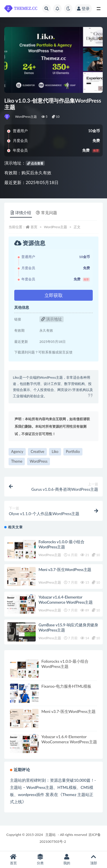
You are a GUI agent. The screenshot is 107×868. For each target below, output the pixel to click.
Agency (17, 451)
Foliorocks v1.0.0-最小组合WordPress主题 (61, 544)
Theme (17, 461)
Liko (55, 451)
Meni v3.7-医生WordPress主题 (65, 569)
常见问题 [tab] (47, 213)
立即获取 (54, 295)
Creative (37, 451)
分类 (40, 860)
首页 (34, 227)
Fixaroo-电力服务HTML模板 (66, 686)
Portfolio (73, 451)
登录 (83, 8)
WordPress (39, 461)
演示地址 (52, 319)
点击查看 (35, 163)
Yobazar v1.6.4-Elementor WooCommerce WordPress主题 (66, 600)
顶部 (94, 860)
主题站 (51, 835)
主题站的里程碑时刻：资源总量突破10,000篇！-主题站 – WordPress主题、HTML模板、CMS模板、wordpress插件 (53, 787)
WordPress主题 (26, 117)
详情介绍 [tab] (21, 213)
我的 (67, 860)
